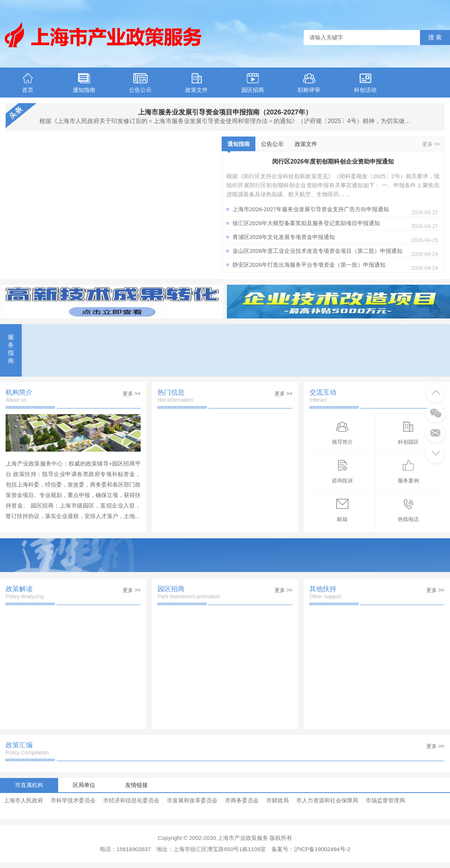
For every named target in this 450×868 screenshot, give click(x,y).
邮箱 (342, 510)
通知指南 (84, 83)
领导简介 (342, 432)
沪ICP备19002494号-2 (322, 849)
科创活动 (365, 83)
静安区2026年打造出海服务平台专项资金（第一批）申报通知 (309, 265)
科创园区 (408, 432)
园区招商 (253, 83)
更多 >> (431, 144)
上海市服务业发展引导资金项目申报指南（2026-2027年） (225, 112)
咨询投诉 (342, 471)
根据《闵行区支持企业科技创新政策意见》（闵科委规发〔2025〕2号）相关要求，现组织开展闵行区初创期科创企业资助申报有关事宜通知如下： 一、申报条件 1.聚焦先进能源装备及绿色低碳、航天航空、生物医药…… (333, 185)
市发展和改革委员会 (192, 800)
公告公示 (140, 83)
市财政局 (277, 800)
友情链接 (137, 785)
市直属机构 (29, 785)
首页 (28, 83)
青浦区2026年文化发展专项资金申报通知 (284, 237)
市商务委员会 (242, 800)
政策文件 (196, 83)
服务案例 (408, 471)
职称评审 (309, 83)
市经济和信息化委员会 (131, 800)
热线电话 (408, 510)
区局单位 (84, 785)
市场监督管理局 (385, 800)
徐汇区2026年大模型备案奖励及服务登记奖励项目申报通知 (306, 223)
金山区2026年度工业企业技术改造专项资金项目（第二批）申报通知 (317, 251)
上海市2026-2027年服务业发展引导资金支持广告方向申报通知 (311, 209)
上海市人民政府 (23, 800)
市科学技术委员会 (73, 800)
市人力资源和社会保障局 (327, 800)
